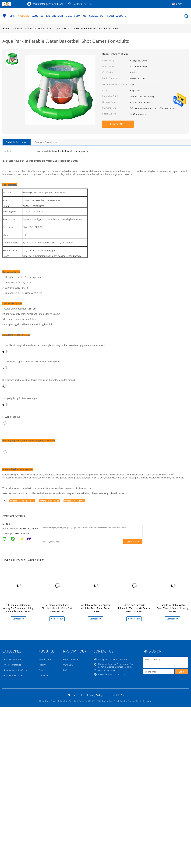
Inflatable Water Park (12, 659)
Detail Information (17, 142)
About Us (38, 16)
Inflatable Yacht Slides (13, 676)
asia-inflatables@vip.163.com (48, 4)
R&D (65, 670)
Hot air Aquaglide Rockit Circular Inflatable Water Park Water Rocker (57, 608)
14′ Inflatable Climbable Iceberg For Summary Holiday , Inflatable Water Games (18, 608)
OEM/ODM (68, 665)
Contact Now (118, 124)
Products (23, 16)
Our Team (44, 676)
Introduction (45, 659)
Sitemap (72, 695)
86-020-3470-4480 (83, 4)
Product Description (46, 142)
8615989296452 (24, 533)
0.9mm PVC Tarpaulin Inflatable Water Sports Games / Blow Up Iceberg (134, 608)
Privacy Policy (95, 695)
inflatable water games (74, 501)
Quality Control (76, 16)
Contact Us (96, 16)
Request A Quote (116, 16)
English (179, 4)
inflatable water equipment (22, 501)
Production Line (71, 659)
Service (42, 670)
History (42, 665)
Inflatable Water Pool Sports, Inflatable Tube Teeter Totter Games (96, 608)
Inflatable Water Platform (15, 670)
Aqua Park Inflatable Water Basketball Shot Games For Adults (87, 29)
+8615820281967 (29, 529)
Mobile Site (118, 695)
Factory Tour (54, 16)
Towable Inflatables (12, 665)
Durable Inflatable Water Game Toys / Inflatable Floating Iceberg (172, 608)
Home (8, 16)
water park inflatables (49, 501)
